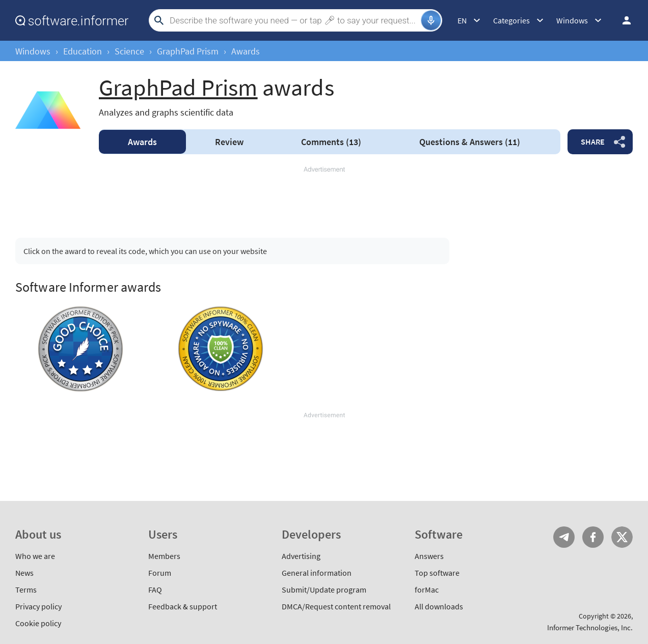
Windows (33, 51)
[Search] (294, 20)
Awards (142, 142)
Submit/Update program (324, 590)
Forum (160, 573)
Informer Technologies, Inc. (590, 627)
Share (593, 142)
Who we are (35, 556)
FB (593, 537)
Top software (437, 573)
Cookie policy (38, 623)
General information (317, 573)
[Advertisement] (324, 198)
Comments (331, 142)
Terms (26, 590)
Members (164, 556)
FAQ (155, 590)
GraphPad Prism (188, 51)
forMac (427, 590)
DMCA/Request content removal (336, 606)
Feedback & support (183, 606)
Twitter (622, 537)
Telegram (564, 537)
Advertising (301, 556)
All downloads (439, 606)
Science (129, 51)
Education (83, 51)
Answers (470, 142)
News (24, 573)
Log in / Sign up (622, 20)
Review (229, 142)
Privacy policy (38, 606)
